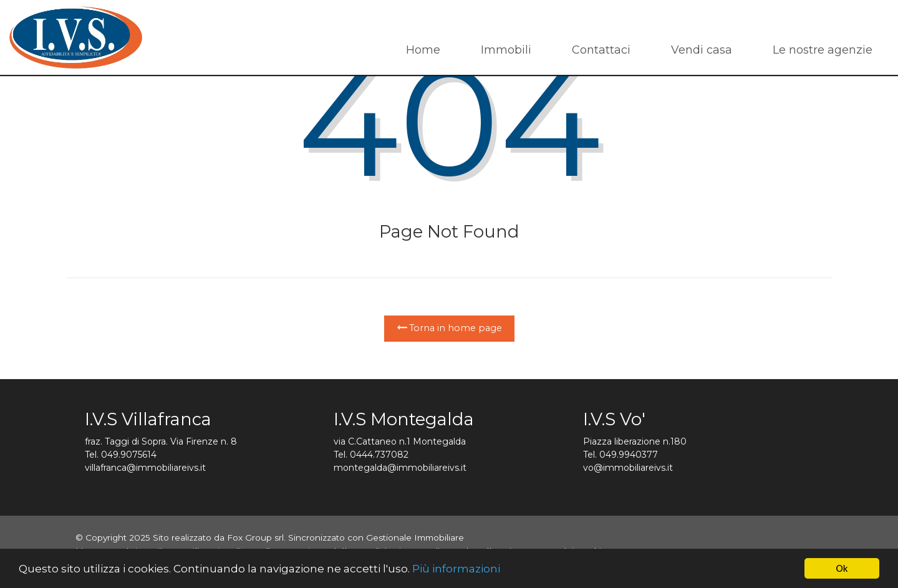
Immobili (506, 50)
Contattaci (601, 50)
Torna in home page (449, 328)
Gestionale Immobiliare (415, 537)
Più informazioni (456, 569)
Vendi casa (702, 50)
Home (423, 50)
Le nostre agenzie (823, 50)
